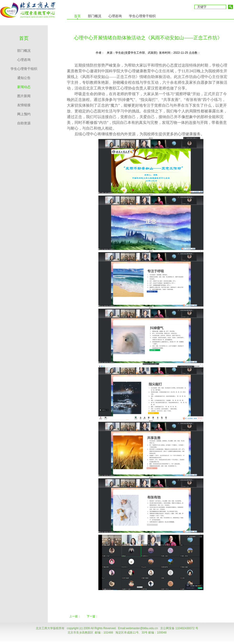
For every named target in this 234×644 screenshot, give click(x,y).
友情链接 (24, 105)
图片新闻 (24, 96)
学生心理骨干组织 (24, 69)
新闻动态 (24, 87)
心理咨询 (24, 60)
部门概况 (24, 51)
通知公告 (24, 78)
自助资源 (24, 123)
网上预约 (24, 114)
